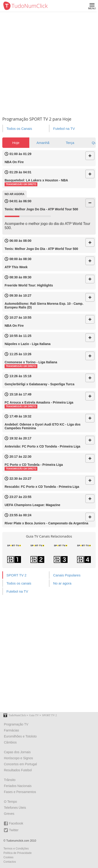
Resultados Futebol (18, 770)
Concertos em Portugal (20, 764)
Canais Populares (67, 575)
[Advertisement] (49, 63)
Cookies (8, 857)
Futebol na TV (64, 129)
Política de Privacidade (18, 853)
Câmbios (10, 742)
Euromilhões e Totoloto (20, 736)
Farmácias (11, 730)
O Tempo (10, 802)
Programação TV (16, 724)
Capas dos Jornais (17, 752)
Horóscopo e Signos (18, 758)
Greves (9, 814)
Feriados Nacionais (18, 786)
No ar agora (62, 583)
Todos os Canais (19, 129)
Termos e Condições (16, 849)
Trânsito (10, 780)
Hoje (16, 143)
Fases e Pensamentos (20, 792)
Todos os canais (19, 583)
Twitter (11, 830)
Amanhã (43, 143)
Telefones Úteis (15, 808)
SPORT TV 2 (16, 575)
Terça (70, 143)
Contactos (10, 862)
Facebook (13, 823)
